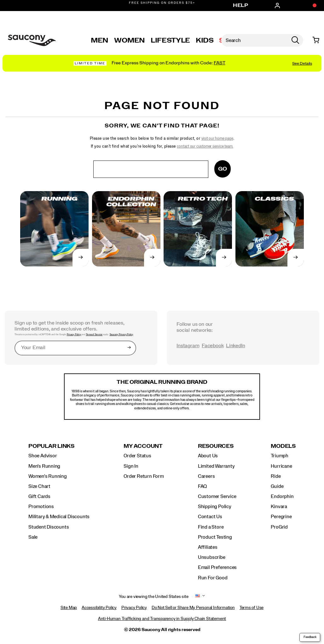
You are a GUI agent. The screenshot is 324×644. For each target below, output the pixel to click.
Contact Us (210, 517)
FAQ (202, 486)
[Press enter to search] (295, 40)
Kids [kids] (205, 40)
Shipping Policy (215, 506)
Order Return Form (144, 476)
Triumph (280, 456)
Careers (206, 476)
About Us (208, 456)
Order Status (137, 456)
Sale (33, 537)
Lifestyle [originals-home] (170, 40)
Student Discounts (49, 527)
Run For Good (213, 578)
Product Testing (215, 537)
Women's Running (48, 476)
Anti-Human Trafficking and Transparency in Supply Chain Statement (162, 619)
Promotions (41, 506)
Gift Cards (39, 496)
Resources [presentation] (216, 446)
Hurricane (281, 466)
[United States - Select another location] (198, 597)
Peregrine (281, 517)
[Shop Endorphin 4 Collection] (162, 63)
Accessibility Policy (99, 608)
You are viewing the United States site (153, 597)
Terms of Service (94, 334)
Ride (276, 476)
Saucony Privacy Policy (121, 334)
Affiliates (208, 547)
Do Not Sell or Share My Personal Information (193, 608)
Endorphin (282, 496)
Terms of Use (252, 608)
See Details (302, 63)
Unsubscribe (212, 557)
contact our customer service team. (205, 146)
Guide (277, 486)
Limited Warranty (216, 466)
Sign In (131, 466)
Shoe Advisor (43, 456)
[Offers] (311, 6)
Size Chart (39, 486)
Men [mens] (100, 40)
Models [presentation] (283, 446)
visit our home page (217, 138)
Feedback (310, 637)
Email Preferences (217, 567)
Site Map (69, 608)
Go (223, 169)
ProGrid (279, 527)
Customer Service (217, 496)
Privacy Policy (74, 334)
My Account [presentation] (143, 446)
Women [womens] (130, 40)
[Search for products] (254, 40)
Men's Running (44, 466)
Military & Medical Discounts (59, 517)
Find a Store (211, 527)
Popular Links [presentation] (51, 446)
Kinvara (279, 506)
